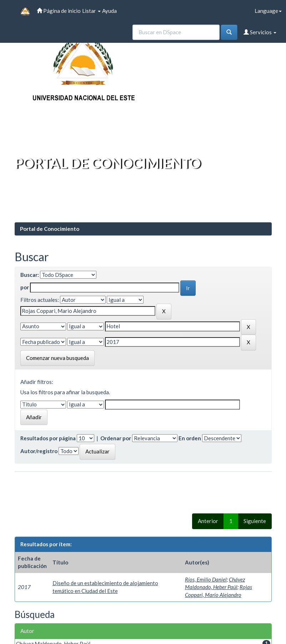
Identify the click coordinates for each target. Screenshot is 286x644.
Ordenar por (116, 438)
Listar (91, 11)
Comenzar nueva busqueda (57, 358)
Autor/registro (39, 451)
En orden (190, 438)
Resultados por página (48, 438)
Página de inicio (59, 11)
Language (268, 11)
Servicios (260, 32)
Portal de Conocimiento (50, 229)
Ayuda (109, 11)
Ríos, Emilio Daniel (206, 579)
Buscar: (30, 275)
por (25, 287)
